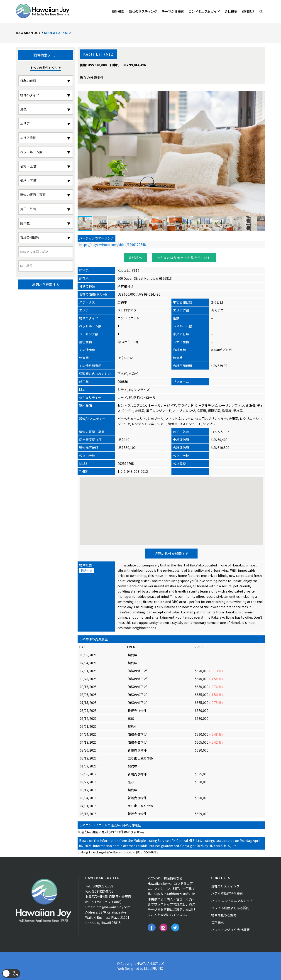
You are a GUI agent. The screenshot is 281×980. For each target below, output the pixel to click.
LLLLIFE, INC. (154, 968)
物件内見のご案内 (224, 915)
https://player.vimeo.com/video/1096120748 (112, 245)
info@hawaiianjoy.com (113, 907)
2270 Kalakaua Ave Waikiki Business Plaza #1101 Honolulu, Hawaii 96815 (107, 917)
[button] (261, 153)
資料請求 (135, 258)
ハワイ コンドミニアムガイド (232, 901)
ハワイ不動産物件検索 (227, 893)
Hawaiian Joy (28, 33)
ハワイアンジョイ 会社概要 (230, 930)
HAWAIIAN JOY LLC (150, 963)
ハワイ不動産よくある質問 (230, 908)
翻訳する (87, 571)
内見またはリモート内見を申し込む (184, 258)
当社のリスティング (225, 886)
